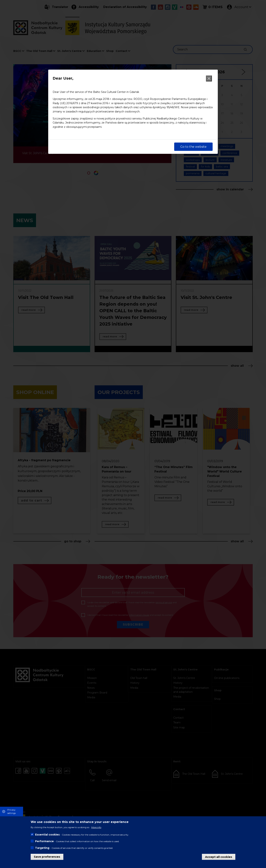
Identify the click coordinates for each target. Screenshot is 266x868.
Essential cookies (47, 835)
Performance (44, 841)
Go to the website (193, 147)
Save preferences (47, 857)
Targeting (42, 848)
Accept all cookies (219, 857)
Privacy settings (12, 811)
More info (96, 827)
